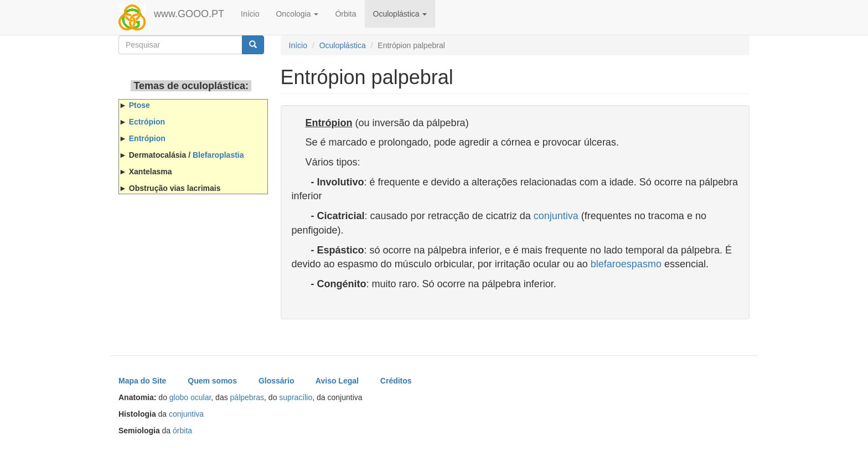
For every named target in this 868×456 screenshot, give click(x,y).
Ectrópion (147, 122)
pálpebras (247, 397)
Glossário (277, 381)
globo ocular (190, 397)
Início (250, 14)
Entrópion (147, 138)
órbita (182, 431)
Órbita (345, 14)
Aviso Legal (337, 381)
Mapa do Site (142, 381)
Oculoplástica (400, 14)
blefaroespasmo (626, 264)
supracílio (296, 397)
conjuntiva (556, 216)
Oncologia (297, 14)
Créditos (396, 381)
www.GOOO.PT (189, 14)
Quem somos (212, 381)
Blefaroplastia (218, 155)
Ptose (139, 105)
